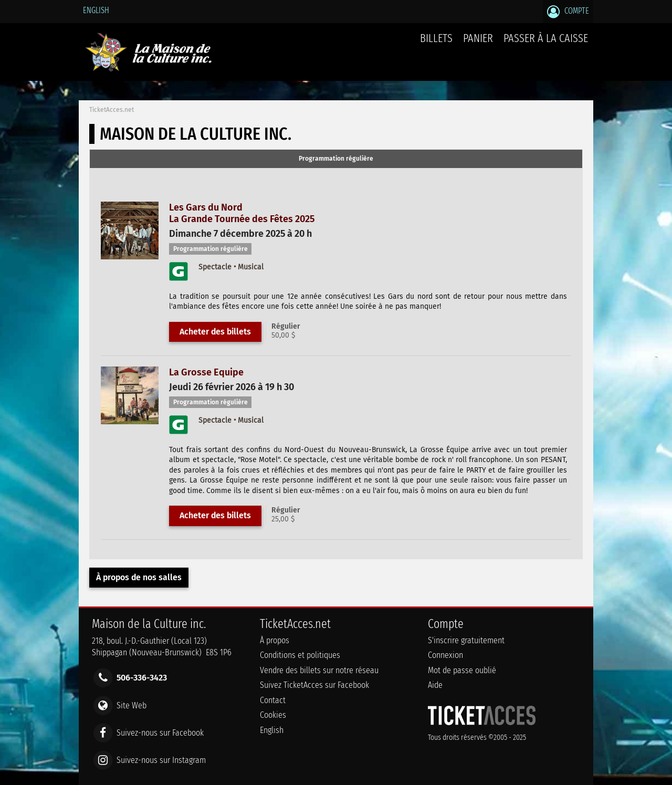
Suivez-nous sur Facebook (160, 732)
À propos (275, 640)
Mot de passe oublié (462, 670)
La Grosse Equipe (206, 372)
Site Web (132, 705)
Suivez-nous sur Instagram (161, 760)
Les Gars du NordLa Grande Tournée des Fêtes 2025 (242, 213)
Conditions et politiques (300, 655)
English (96, 10)
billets (436, 38)
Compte (568, 12)
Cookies (273, 715)
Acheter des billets (215, 332)
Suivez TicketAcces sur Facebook (314, 685)
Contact (273, 700)
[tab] (336, 159)
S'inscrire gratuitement (466, 640)
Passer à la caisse (546, 38)
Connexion (445, 655)
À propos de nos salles (139, 577)
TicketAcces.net (112, 110)
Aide (435, 685)
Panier (478, 44)
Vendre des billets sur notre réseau (319, 670)
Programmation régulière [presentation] (336, 159)
